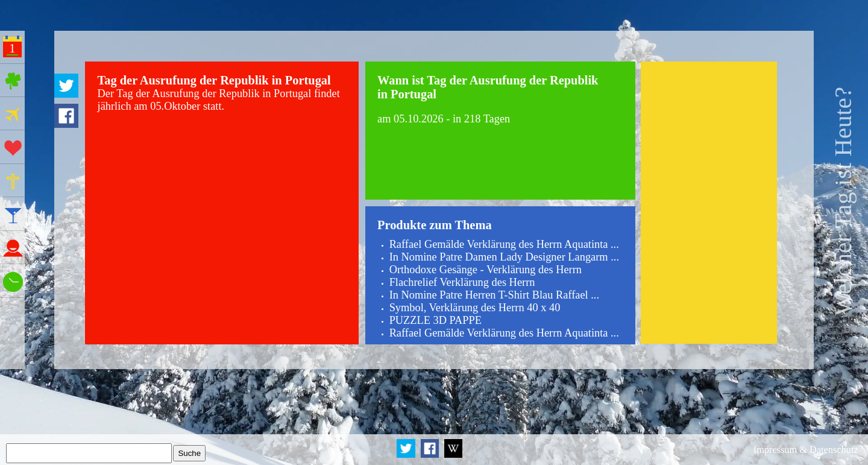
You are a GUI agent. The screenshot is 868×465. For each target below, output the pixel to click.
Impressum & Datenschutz (806, 450)
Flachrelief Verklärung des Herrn (462, 282)
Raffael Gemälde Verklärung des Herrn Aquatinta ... (504, 244)
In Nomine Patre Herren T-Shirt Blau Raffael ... (494, 295)
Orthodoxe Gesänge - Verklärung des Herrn (486, 270)
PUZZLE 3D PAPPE (436, 320)
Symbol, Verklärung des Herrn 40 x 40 (475, 308)
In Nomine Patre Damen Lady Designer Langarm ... (504, 257)
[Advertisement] (709, 203)
